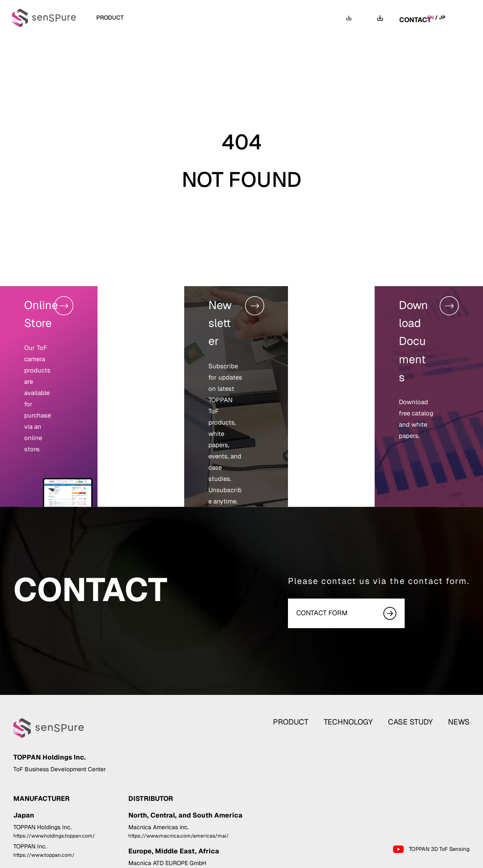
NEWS (273, 18)
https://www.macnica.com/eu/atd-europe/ (179, 818)
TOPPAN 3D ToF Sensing (431, 796)
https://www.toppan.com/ (44, 802)
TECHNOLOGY (166, 18)
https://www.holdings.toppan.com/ (54, 782)
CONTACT (415, 18)
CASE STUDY (225, 18)
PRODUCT (305, 654)
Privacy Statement (401, 860)
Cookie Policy (451, 860)
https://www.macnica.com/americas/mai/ (179, 782)
